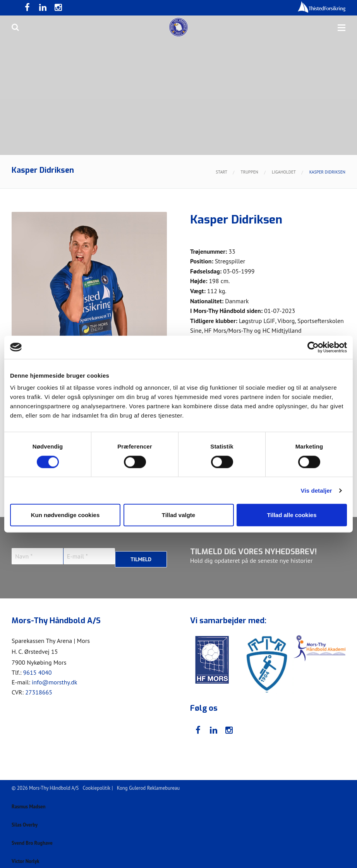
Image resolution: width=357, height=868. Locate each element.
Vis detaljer (317, 490)
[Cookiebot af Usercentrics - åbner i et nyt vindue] (313, 347)
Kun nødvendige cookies (65, 515)
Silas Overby (28, 820)
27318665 (39, 690)
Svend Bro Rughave (37, 837)
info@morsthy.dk (55, 681)
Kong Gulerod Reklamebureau (148, 786)
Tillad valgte (178, 515)
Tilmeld (141, 556)
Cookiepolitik (97, 786)
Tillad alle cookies (292, 515)
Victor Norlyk (29, 855)
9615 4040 (37, 670)
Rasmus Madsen (33, 802)
